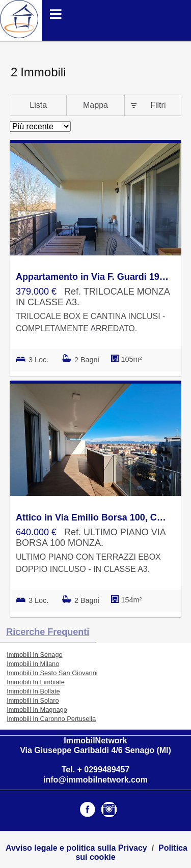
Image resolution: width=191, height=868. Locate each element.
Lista (38, 105)
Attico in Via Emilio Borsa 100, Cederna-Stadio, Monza (93, 517)
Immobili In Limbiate (36, 682)
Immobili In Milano (33, 664)
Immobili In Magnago (37, 710)
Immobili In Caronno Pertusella (51, 719)
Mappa (95, 105)
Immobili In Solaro (33, 700)
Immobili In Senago (35, 655)
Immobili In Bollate (33, 691)
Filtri (158, 105)
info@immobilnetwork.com (95, 780)
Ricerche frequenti (48, 632)
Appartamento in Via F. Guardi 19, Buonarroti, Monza (93, 277)
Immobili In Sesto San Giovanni (52, 673)
